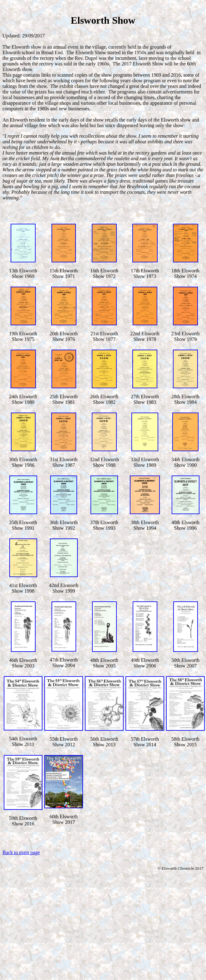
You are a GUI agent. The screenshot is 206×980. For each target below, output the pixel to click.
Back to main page (21, 852)
